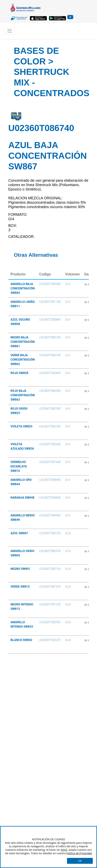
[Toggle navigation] (10, 31)
